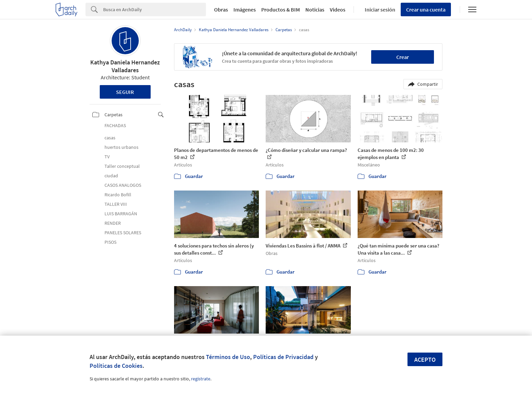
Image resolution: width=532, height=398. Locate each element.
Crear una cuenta (426, 9)
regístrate (201, 379)
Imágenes (245, 9)
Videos (338, 9)
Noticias (315, 9)
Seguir (125, 92)
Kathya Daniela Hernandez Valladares (125, 66)
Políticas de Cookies (116, 366)
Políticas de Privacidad (283, 357)
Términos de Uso (228, 357)
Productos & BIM (281, 9)
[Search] (155, 9)
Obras (221, 9)
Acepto (425, 360)
